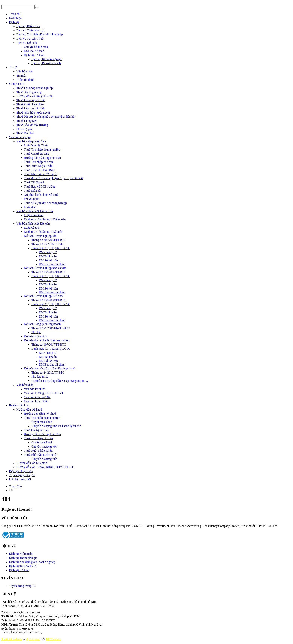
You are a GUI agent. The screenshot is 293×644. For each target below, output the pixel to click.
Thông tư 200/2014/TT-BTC (49, 240)
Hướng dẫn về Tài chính (32, 463)
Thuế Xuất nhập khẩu (30, 104)
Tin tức (13, 67)
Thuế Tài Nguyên (35, 182)
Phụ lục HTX (40, 377)
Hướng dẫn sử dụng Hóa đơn (35, 96)
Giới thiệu (15, 18)
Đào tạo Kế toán (34, 51)
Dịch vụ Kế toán (27, 43)
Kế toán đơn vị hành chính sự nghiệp (47, 340)
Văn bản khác (25, 385)
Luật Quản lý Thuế (36, 145)
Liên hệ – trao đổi (20, 479)
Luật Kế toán (32, 228)
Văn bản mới (25, 71)
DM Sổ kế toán (48, 260)
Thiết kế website (12, 639)
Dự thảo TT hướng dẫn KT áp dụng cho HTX (60, 381)
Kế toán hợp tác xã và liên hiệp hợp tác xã (50, 368)
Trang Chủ (16, 486)
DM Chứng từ (48, 252)
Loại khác (30, 207)
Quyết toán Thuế (42, 422)
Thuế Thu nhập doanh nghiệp (35, 88)
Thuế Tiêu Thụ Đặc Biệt (39, 170)
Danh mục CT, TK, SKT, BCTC (51, 248)
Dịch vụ (14, 22)
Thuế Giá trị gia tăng (29, 92)
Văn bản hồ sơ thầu (36, 401)
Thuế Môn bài (25, 133)
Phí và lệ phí (24, 129)
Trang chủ (15, 14)
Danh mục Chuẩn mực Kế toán (43, 232)
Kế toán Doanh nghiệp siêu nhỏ (43, 296)
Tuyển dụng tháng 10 (22, 475)
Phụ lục (36, 332)
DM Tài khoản (48, 256)
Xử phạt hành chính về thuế (41, 195)
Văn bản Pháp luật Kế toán (33, 223)
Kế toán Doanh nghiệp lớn (40, 236)
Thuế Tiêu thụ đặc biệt (31, 108)
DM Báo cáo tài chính (52, 264)
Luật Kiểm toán (34, 215)
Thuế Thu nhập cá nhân (31, 100)
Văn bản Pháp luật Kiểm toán (35, 211)
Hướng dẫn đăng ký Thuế (40, 414)
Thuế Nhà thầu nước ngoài (33, 113)
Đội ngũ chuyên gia (21, 471)
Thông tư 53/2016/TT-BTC (48, 244)
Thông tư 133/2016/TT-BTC (49, 272)
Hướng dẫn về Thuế (29, 410)
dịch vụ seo (33, 639)
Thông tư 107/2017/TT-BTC (49, 345)
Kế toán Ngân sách (35, 336)
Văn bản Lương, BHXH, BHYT (44, 393)
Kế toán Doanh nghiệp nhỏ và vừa (45, 268)
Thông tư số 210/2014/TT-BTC (51, 328)
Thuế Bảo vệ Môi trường (32, 125)
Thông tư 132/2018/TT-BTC (49, 300)
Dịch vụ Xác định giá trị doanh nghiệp (40, 34)
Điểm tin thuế (25, 80)
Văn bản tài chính (35, 389)
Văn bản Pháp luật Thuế (31, 141)
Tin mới (21, 76)
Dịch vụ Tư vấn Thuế (30, 39)
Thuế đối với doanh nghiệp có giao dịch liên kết (46, 117)
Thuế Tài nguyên (27, 121)
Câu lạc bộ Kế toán (36, 47)
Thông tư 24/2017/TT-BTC (48, 373)
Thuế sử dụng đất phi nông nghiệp (45, 203)
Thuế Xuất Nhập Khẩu (38, 166)
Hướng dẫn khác (19, 405)
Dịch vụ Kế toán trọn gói (47, 59)
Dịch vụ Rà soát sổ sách (46, 63)
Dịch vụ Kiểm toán (28, 26)
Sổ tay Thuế (17, 84)
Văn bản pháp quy (20, 137)
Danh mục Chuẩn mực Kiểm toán (45, 219)
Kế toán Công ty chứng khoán (42, 324)
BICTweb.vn (54, 639)
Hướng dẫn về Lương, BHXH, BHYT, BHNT (45, 467)
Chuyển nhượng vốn (44, 446)
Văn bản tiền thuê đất (37, 397)
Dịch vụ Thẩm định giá (31, 30)
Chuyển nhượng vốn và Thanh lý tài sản (56, 426)
